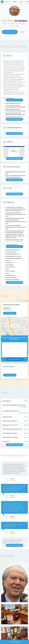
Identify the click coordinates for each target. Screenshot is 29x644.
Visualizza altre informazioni (14, 100)
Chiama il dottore (10, 313)
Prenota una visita (10, 32)
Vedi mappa (15, 326)
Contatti (22, 32)
